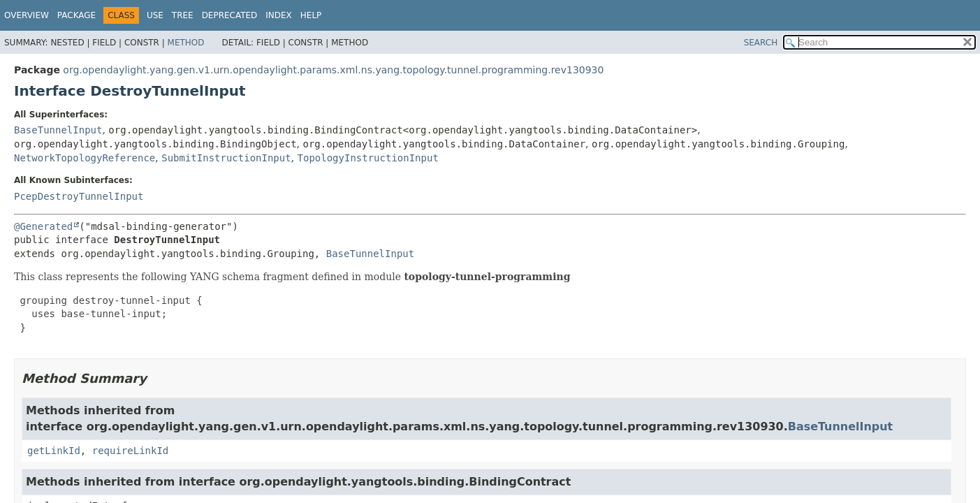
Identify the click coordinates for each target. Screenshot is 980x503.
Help (311, 15)
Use (155, 15)
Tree (183, 15)
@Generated (43, 226)
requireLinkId (131, 451)
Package (76, 15)
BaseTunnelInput (58, 130)
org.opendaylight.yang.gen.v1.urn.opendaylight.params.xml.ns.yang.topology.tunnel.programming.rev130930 (333, 70)
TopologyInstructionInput (368, 158)
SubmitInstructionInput (226, 158)
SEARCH (761, 43)
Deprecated (230, 15)
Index (279, 15)
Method (186, 43)
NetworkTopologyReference (85, 158)
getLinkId (54, 451)
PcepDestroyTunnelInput (79, 196)
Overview (27, 15)
